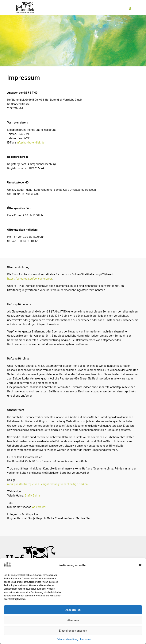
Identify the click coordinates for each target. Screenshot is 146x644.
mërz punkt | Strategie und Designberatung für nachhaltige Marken (47, 484)
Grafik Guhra (32, 495)
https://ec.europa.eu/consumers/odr (30, 278)
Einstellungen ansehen (73, 638)
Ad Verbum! (39, 507)
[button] (140, 573)
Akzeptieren (73, 617)
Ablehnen (73, 628)
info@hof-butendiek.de (31, 142)
